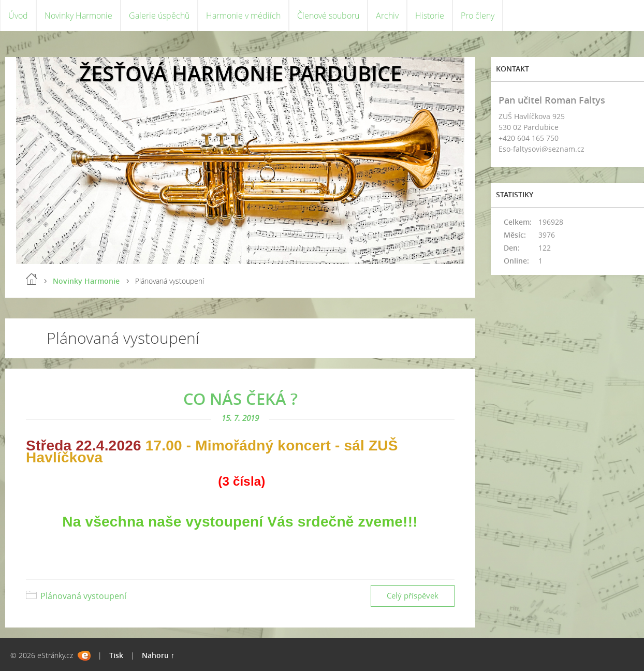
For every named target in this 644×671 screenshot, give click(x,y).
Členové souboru (328, 16)
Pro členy (478, 16)
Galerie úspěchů (159, 16)
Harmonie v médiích (243, 16)
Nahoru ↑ (158, 655)
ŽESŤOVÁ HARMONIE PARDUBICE (240, 73)
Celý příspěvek (413, 596)
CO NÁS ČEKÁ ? (240, 399)
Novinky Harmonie (78, 16)
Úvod (18, 16)
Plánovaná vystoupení (83, 596)
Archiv (387, 16)
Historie (430, 16)
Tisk (116, 655)
